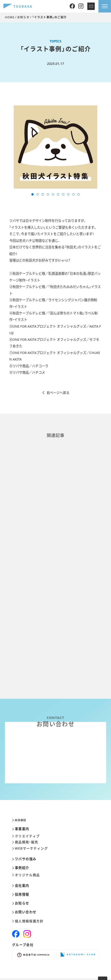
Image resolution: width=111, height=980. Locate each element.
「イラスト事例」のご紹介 (49, 17)
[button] (33, 194)
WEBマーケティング (30, 848)
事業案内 (21, 829)
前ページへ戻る (56, 393)
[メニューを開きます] (105, 6)
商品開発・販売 (25, 842)
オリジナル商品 (26, 875)
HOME (10, 17)
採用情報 (21, 895)
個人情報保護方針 (28, 921)
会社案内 (21, 886)
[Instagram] (81, 6)
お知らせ (23, 17)
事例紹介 (21, 868)
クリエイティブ (26, 836)
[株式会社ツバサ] (18, 6)
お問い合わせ (24, 912)
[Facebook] (72, 6)
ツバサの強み (24, 859)
